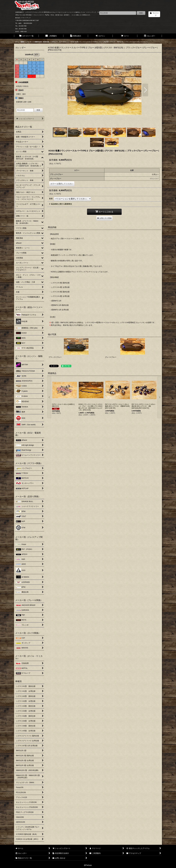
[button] (64, 90)
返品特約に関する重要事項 (60, 204)
